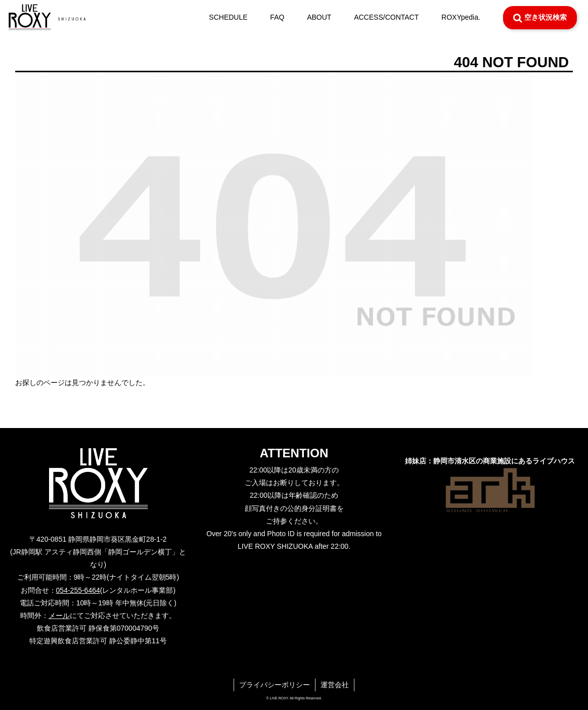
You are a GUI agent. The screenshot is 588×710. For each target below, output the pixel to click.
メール (59, 616)
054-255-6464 (78, 590)
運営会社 (335, 685)
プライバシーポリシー (275, 685)
